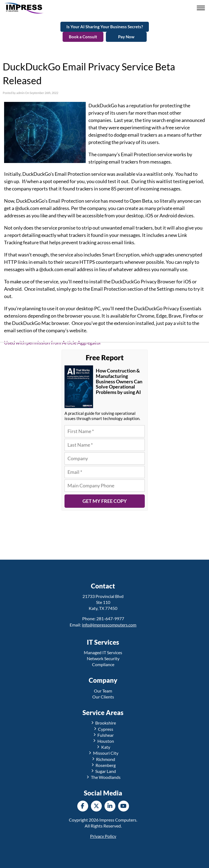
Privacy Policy (103, 836)
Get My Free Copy (105, 501)
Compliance (103, 664)
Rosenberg (103, 765)
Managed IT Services (103, 652)
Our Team (103, 691)
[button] (202, 9)
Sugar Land (103, 771)
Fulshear (103, 735)
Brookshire (103, 723)
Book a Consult (83, 37)
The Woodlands (103, 777)
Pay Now (126, 37)
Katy (103, 747)
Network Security (103, 658)
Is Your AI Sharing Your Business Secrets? (105, 27)
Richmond (103, 759)
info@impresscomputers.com (109, 625)
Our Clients (103, 697)
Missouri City (103, 753)
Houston (103, 741)
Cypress (103, 729)
